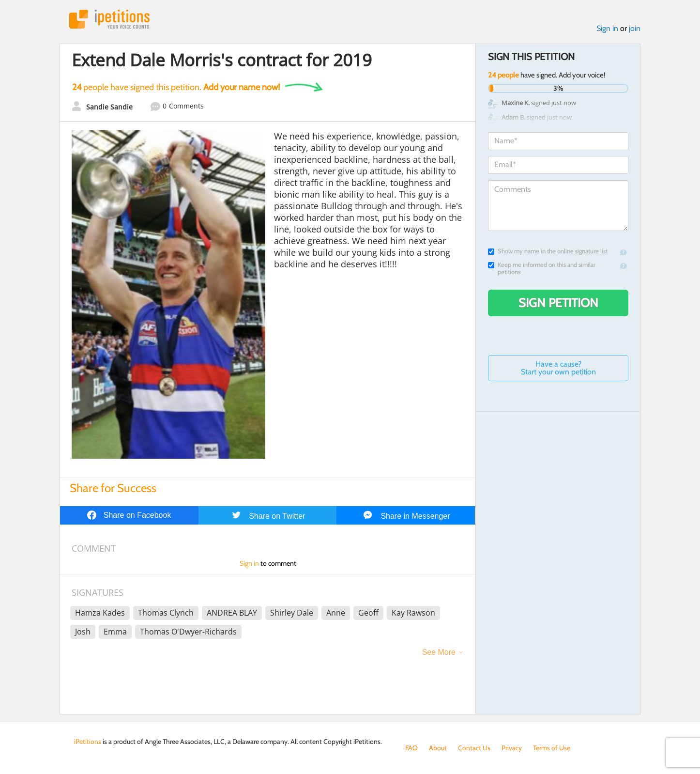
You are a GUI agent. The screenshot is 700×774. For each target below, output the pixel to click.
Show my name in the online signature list (548, 251)
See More (439, 652)
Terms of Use (552, 748)
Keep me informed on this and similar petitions (542, 268)
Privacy (512, 748)
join (635, 28)
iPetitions (109, 19)
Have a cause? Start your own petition (558, 368)
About (438, 748)
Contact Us (474, 748)
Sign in (607, 28)
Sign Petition (558, 303)
